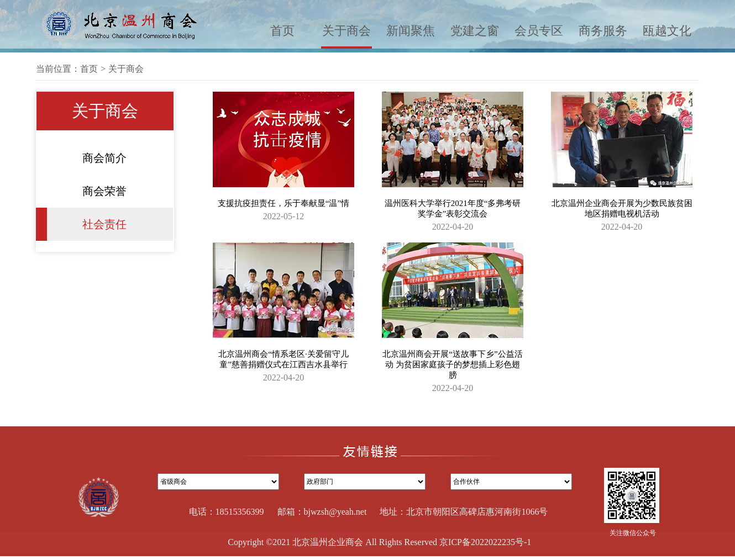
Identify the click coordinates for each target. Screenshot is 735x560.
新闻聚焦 (411, 31)
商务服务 (603, 31)
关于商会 (347, 31)
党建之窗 (475, 31)
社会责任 (104, 224)
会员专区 (539, 31)
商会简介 (104, 158)
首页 (282, 31)
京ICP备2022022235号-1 (485, 542)
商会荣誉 (104, 191)
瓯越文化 (667, 31)
